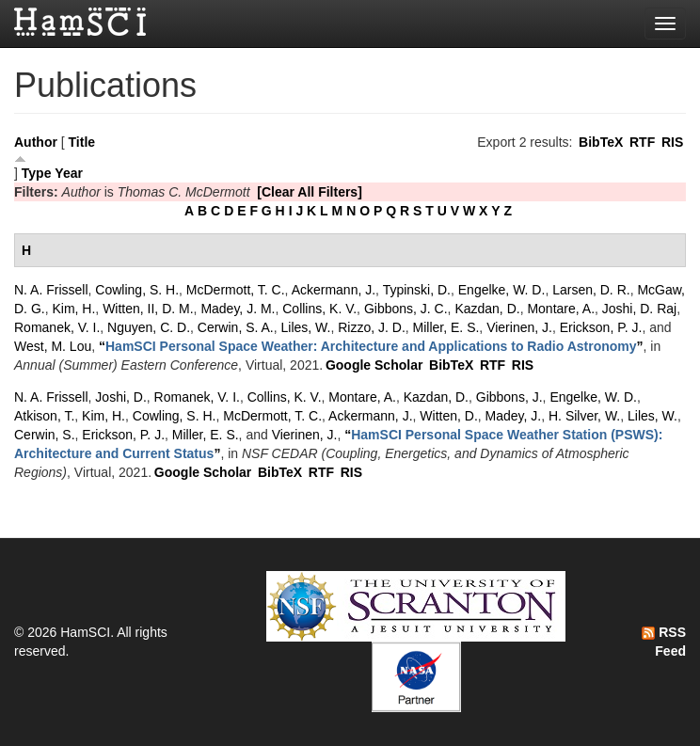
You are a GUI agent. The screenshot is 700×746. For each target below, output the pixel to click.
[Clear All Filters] (310, 192)
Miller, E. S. (446, 327)
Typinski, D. (417, 290)
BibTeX (601, 142)
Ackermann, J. (334, 290)
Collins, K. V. (319, 309)
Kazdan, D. (487, 309)
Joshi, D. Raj (639, 309)
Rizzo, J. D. (372, 327)
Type (37, 173)
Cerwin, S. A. (236, 327)
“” (371, 346)
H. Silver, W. (584, 416)
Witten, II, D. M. (148, 309)
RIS (672, 142)
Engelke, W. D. (502, 290)
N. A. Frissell (51, 290)
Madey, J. (514, 416)
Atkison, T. (44, 416)
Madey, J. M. (238, 309)
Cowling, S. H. (137, 290)
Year (69, 173)
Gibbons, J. (509, 397)
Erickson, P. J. (601, 327)
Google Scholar (374, 365)
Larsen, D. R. (591, 290)
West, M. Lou (53, 346)
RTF (642, 142)
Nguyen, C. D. (149, 327)
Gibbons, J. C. (406, 309)
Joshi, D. (120, 397)
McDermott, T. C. (236, 290)
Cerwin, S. (45, 435)
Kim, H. (73, 309)
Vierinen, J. (519, 327)
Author (36, 142)
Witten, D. (448, 416)
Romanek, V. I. (57, 327)
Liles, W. (306, 327)
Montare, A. (561, 309)
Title (82, 142)
